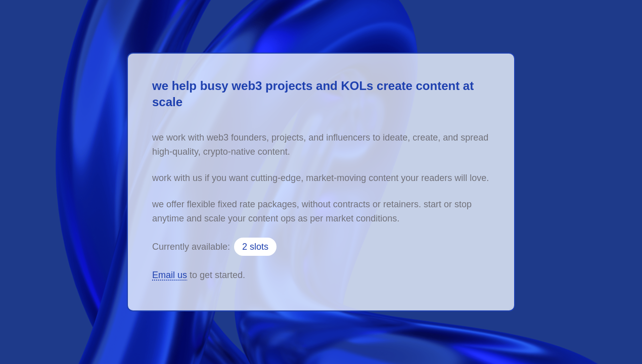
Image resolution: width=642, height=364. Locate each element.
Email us (170, 275)
